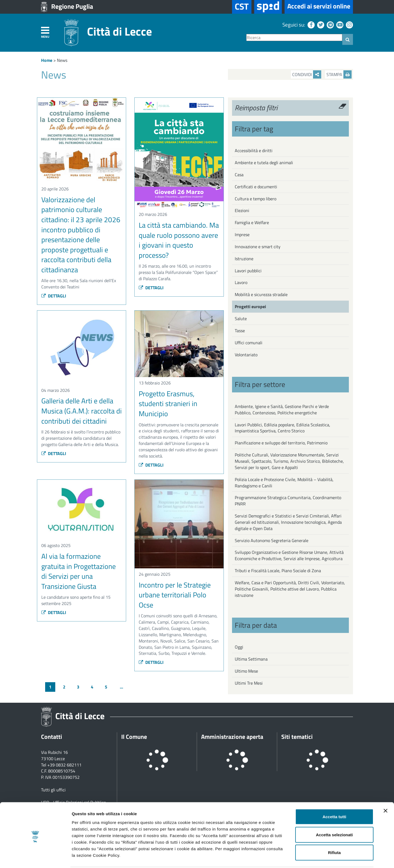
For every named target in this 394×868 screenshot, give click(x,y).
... (121, 687)
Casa (239, 175)
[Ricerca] (294, 38)
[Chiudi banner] (386, 790)
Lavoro (241, 282)
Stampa (339, 74)
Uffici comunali (249, 343)
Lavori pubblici (248, 271)
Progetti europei (250, 306)
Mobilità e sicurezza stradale (261, 294)
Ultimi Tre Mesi (249, 683)
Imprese (242, 235)
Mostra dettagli (288, 857)
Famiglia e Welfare (252, 222)
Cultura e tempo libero (256, 199)
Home (47, 60)
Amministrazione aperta (232, 737)
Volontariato (246, 355)
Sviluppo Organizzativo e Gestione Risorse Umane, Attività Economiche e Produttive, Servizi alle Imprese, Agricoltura (289, 555)
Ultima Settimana (251, 659)
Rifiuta (334, 832)
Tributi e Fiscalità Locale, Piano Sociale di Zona (278, 571)
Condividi (307, 74)
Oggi (239, 647)
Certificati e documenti (256, 187)
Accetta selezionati (334, 814)
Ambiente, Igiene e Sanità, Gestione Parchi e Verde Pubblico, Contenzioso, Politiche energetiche (282, 410)
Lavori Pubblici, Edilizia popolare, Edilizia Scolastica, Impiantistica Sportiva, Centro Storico (283, 428)
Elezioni (242, 210)
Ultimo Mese (246, 671)
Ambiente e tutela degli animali (264, 163)
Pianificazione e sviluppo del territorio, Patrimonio (281, 443)
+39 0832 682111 (64, 765)
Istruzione (244, 259)
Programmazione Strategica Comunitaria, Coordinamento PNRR (288, 501)
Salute (241, 319)
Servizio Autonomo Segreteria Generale (272, 540)
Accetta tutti (334, 796)
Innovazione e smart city (258, 247)
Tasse (240, 331)
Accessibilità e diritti (254, 151)
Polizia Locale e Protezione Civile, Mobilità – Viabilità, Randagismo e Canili (284, 483)
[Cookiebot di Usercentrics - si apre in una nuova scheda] (35, 857)
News (62, 60)
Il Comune (134, 737)
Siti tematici (297, 737)
